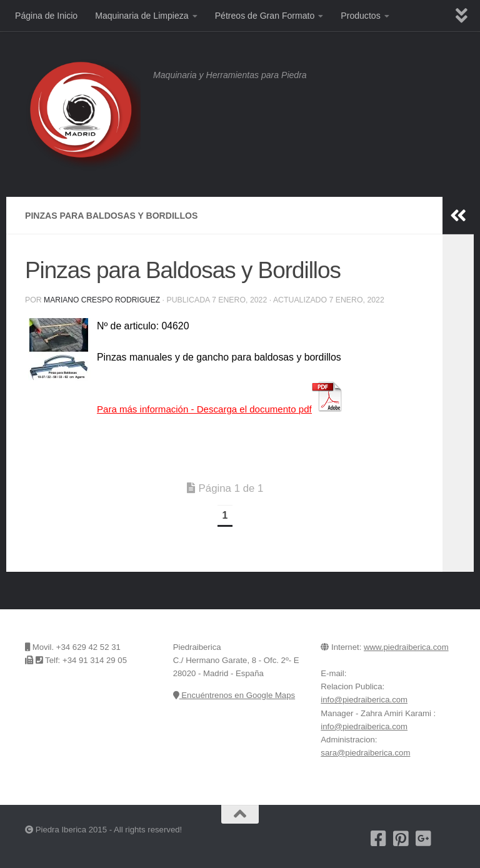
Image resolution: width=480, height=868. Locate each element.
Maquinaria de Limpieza (142, 16)
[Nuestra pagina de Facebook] (379, 839)
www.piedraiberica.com (406, 647)
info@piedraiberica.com (364, 700)
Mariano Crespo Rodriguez (103, 300)
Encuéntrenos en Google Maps (234, 695)
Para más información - (226, 409)
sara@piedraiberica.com (365, 753)
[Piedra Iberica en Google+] (424, 839)
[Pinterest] (401, 839)
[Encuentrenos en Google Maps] (446, 839)
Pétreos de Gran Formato (265, 16)
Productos (360, 16)
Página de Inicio (46, 16)
